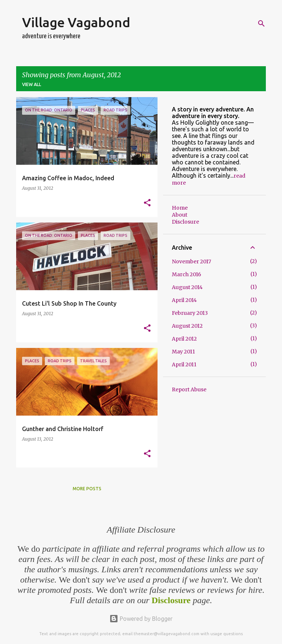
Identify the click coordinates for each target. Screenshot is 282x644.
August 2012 (187, 326)
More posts (87, 489)
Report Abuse (189, 389)
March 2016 (187, 274)
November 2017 (191, 261)
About (180, 215)
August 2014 (187, 287)
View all (32, 84)
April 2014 (184, 300)
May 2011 (183, 352)
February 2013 (190, 313)
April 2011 (184, 364)
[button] (147, 203)
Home (180, 208)
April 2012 (184, 339)
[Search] (261, 24)
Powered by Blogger (141, 619)
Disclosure (185, 222)
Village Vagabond (76, 22)
